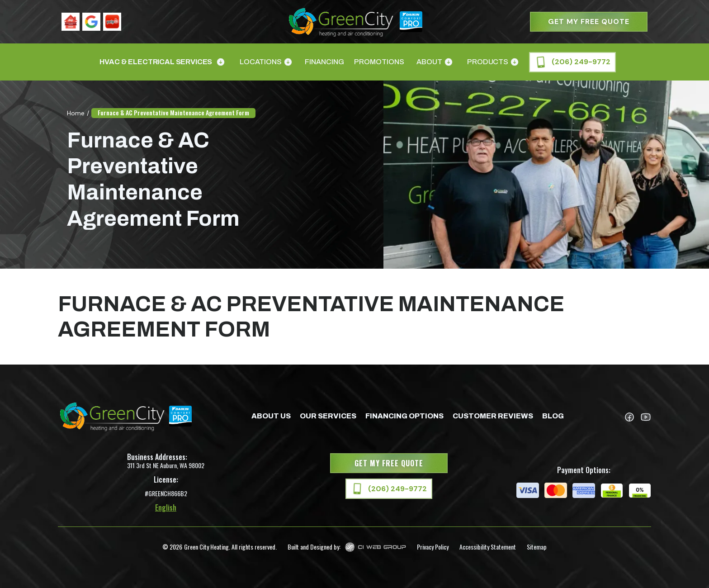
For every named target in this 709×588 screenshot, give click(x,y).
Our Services (328, 416)
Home (76, 113)
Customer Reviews (493, 416)
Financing (324, 62)
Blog (553, 416)
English (166, 507)
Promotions (379, 62)
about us (271, 416)
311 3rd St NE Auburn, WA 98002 (166, 465)
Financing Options (404, 416)
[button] (161, 62)
